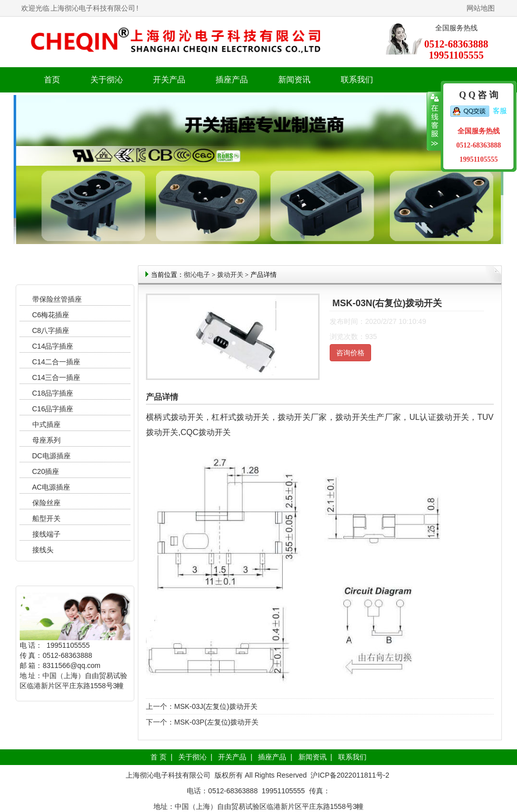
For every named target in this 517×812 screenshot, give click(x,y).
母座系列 (46, 440)
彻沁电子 (197, 275)
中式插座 (46, 424)
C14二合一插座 (57, 362)
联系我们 (357, 80)
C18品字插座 (53, 393)
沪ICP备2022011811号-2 (350, 775)
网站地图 (481, 8)
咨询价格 (350, 353)
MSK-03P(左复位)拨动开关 (216, 722)
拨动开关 (230, 275)
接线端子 (46, 534)
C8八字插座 (51, 330)
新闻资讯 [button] (294, 80)
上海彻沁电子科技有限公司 (93, 8)
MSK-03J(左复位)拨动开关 (216, 706)
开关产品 (232, 757)
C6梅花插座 (51, 315)
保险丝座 (46, 503)
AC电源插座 (52, 487)
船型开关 (46, 518)
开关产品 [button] (169, 80)
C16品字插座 (53, 409)
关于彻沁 (107, 80)
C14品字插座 (53, 346)
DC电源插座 (53, 456)
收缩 (434, 121)
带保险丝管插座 (58, 299)
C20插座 (46, 471)
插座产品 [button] (232, 80)
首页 (52, 80)
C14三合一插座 (57, 377)
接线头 (43, 550)
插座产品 (272, 757)
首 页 (159, 757)
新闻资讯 (313, 757)
